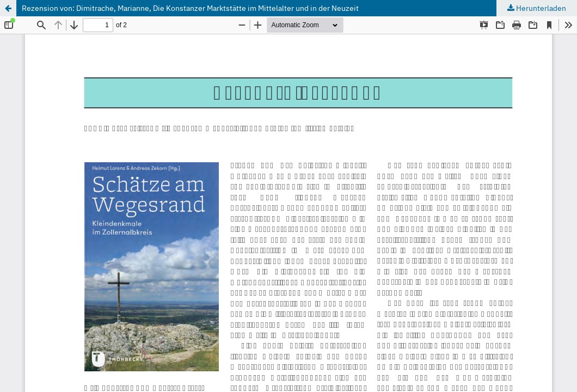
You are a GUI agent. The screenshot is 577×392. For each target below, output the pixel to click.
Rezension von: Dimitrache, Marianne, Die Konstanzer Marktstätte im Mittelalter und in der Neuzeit (190, 8)
